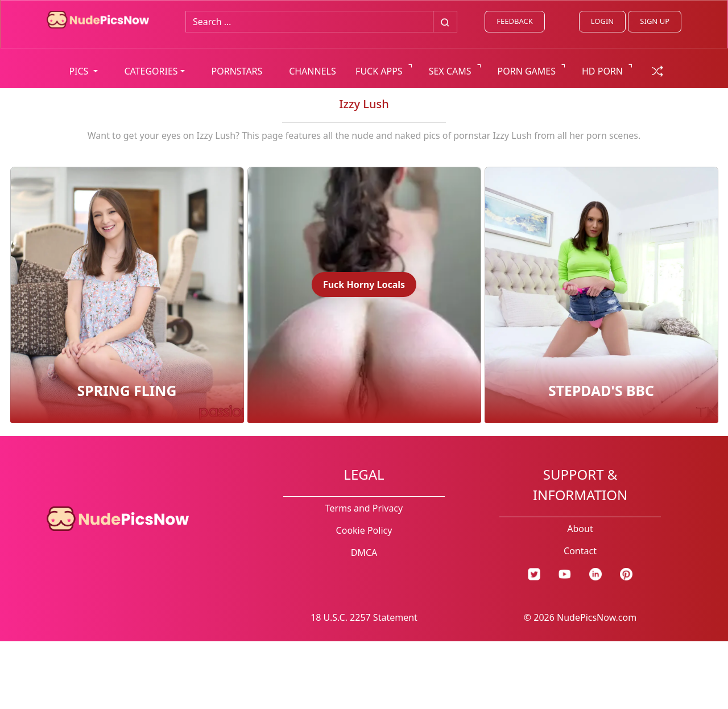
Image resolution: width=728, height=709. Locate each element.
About (580, 529)
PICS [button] (80, 71)
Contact (580, 551)
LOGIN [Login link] (602, 21)
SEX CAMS (450, 71)
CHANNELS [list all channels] (313, 71)
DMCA (364, 553)
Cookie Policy (364, 530)
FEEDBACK (514, 21)
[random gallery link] (657, 70)
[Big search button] (445, 22)
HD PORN (602, 71)
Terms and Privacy (364, 508)
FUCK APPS (379, 71)
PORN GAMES (527, 71)
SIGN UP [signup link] (655, 21)
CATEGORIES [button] (151, 71)
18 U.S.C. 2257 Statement (364, 617)
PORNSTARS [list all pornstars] (237, 71)
